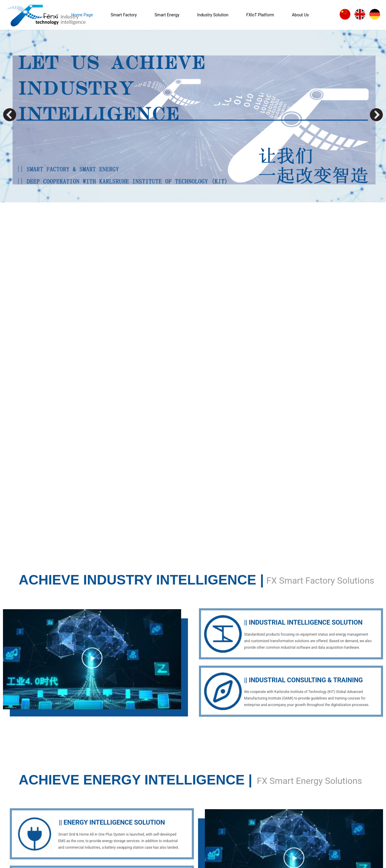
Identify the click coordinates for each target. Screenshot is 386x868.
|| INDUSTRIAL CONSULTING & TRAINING (303, 680)
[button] (10, 115)
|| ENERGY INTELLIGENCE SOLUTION (112, 822)
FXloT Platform (260, 15)
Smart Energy (167, 15)
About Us (300, 15)
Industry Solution (213, 15)
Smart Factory (124, 15)
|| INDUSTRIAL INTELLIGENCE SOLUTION (303, 622)
